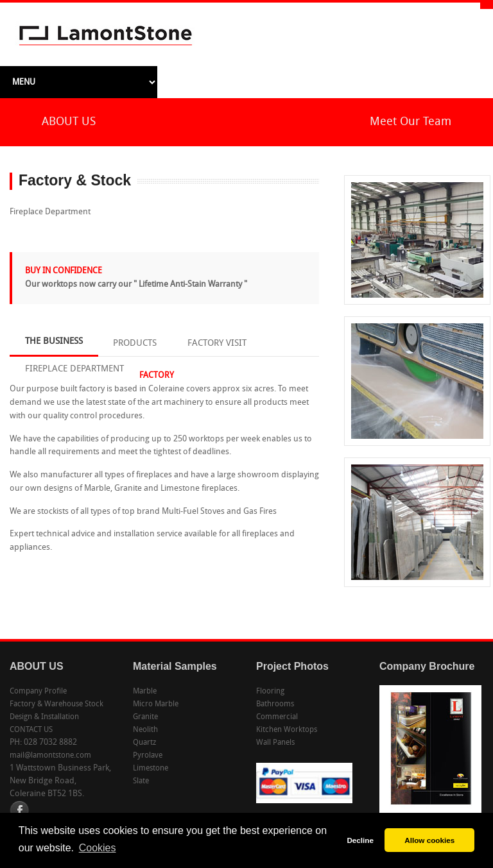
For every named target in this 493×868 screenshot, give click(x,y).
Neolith (145, 730)
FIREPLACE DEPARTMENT (74, 369)
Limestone (151, 769)
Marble (145, 692)
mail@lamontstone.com (50, 756)
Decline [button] (360, 840)
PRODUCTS (135, 344)
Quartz (144, 743)
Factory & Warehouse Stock (56, 704)
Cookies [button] (98, 848)
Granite (145, 717)
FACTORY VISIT (217, 344)
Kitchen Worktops (287, 730)
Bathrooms (275, 704)
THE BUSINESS (54, 342)
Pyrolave (148, 756)
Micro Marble (156, 704)
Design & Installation (44, 717)
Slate (141, 781)
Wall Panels (275, 743)
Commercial (277, 717)
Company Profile (38, 692)
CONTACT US (31, 730)
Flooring (270, 692)
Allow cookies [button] (429, 840)
